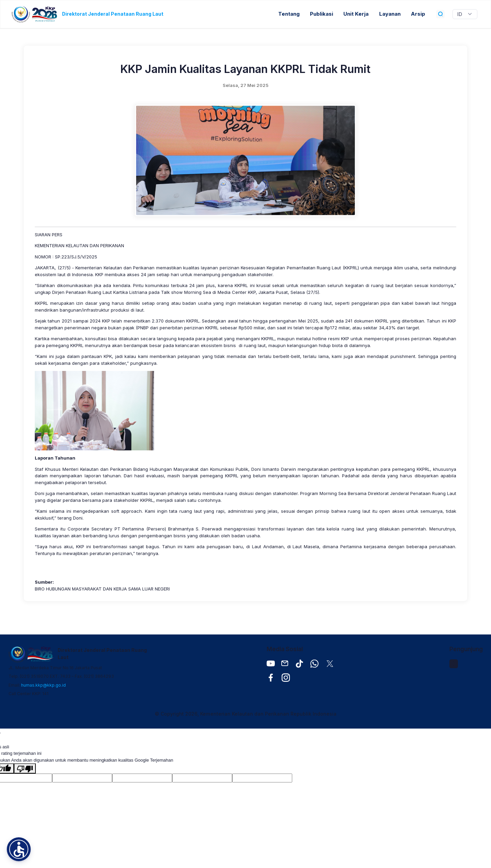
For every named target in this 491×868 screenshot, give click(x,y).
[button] (19, 849)
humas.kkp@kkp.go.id (43, 685)
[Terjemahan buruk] (25, 768)
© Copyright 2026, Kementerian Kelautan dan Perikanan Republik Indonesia (246, 714)
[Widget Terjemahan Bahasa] (465, 14)
